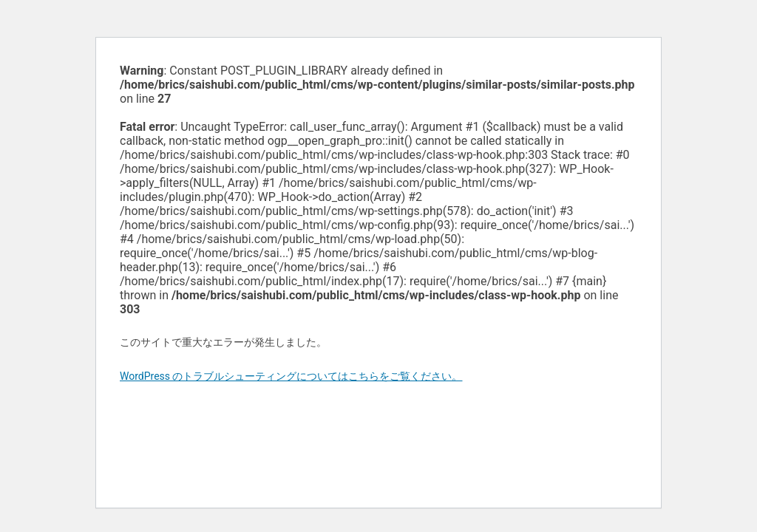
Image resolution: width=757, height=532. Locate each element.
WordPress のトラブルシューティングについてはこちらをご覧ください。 (291, 376)
